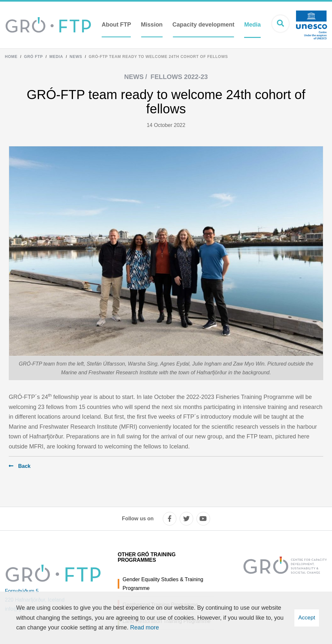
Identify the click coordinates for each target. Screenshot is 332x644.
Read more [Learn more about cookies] (144, 627)
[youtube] (203, 519)
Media (56, 57)
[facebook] (170, 519)
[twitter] (186, 519)
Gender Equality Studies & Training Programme (163, 584)
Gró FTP (33, 57)
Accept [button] (307, 618)
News (76, 57)
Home (11, 57)
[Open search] (280, 24)
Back (24, 466)
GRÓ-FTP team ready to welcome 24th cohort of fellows (158, 57)
